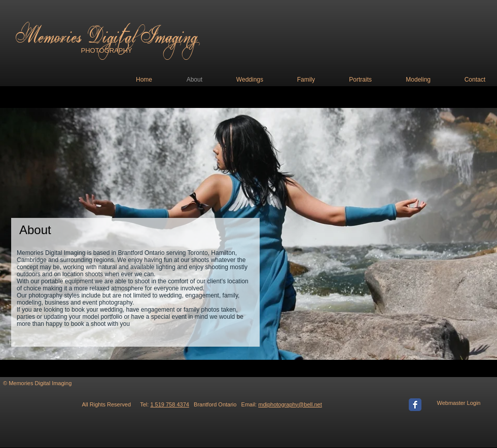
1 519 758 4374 (169, 404)
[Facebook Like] (385, 388)
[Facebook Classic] (415, 405)
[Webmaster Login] (459, 403)
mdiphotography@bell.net (290, 404)
